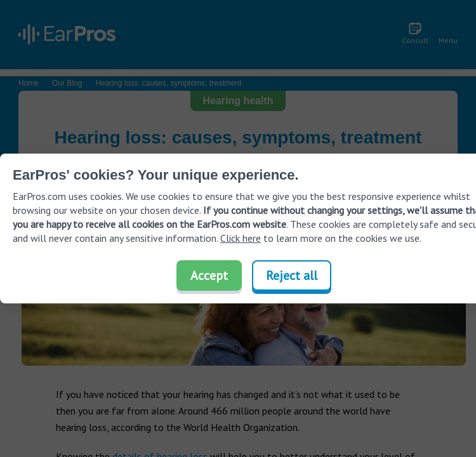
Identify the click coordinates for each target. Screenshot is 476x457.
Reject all (292, 275)
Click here (241, 238)
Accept (209, 275)
